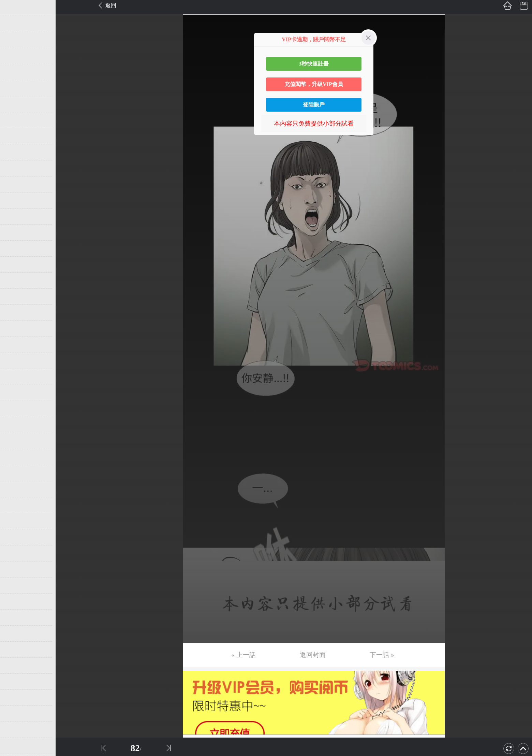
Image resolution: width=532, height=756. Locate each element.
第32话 (16, 505)
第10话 (16, 152)
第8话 (14, 120)
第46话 (16, 730)
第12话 (16, 184)
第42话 (16, 666)
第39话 (16, 617)
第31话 (16, 489)
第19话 (16, 297)
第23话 (16, 361)
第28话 (16, 441)
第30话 (16, 473)
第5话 (14, 72)
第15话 (16, 232)
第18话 (16, 281)
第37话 (16, 585)
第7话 (14, 104)
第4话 (14, 56)
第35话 (16, 553)
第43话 (16, 682)
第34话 (16, 537)
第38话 (16, 601)
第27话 (16, 425)
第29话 (16, 457)
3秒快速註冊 (314, 64)
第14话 (16, 216)
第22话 (16, 345)
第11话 (16, 168)
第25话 (16, 393)
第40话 (16, 633)
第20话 (16, 313)
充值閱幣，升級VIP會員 (314, 84)
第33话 (16, 521)
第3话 (14, 40)
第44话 (16, 698)
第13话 (16, 200)
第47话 (16, 746)
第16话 (16, 248)
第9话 (14, 136)
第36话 (16, 569)
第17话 (16, 265)
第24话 (16, 377)
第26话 (16, 409)
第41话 (16, 650)
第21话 (16, 329)
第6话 (14, 88)
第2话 (14, 24)
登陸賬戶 (314, 105)
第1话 (14, 8)
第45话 (16, 714)
